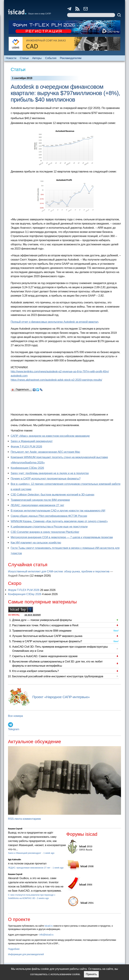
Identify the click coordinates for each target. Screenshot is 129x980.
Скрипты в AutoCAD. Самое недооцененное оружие (45, 656)
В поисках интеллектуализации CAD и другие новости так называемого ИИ (58, 511)
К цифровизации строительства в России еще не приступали (49, 527)
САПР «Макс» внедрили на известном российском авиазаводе (50, 436)
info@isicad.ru (46, 935)
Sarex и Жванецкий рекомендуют (32, 441)
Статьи (24, 58)
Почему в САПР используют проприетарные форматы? (46, 479)
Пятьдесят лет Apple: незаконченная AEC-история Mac (45, 452)
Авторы (37, 58)
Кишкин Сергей (15, 829)
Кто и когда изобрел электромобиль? (35, 671)
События (51, 58)
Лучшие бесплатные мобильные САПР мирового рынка (47, 636)
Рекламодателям (71, 58)
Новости (11, 58)
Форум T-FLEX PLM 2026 (26, 447)
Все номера (15, 716)
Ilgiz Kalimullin (14, 860)
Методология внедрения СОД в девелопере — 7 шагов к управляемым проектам (62, 537)
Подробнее (14, 949)
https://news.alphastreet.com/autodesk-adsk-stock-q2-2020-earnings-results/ (56, 380)
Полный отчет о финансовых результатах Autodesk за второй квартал (54, 322)
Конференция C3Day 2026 (27, 468)
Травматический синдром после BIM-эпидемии (40, 500)
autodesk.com (19, 376)
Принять (91, 974)
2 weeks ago (43, 898)
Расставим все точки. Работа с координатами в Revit (45, 625)
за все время (32, 615)
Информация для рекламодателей (26, 954)
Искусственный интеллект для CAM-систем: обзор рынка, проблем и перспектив (59, 571)
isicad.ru (49, 926)
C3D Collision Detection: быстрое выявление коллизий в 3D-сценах (52, 495)
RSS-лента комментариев (24, 819)
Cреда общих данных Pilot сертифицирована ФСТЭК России (49, 516)
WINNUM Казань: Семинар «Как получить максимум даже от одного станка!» (59, 521)
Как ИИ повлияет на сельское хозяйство (36, 543)
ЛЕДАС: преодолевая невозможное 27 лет (37, 505)
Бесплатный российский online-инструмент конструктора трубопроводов (58, 676)
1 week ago (49, 853)
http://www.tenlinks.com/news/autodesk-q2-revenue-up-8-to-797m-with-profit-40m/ (60, 372)
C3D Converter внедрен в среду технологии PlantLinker (45, 532)
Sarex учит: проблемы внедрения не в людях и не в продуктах (50, 473)
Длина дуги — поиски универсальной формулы (42, 620)
